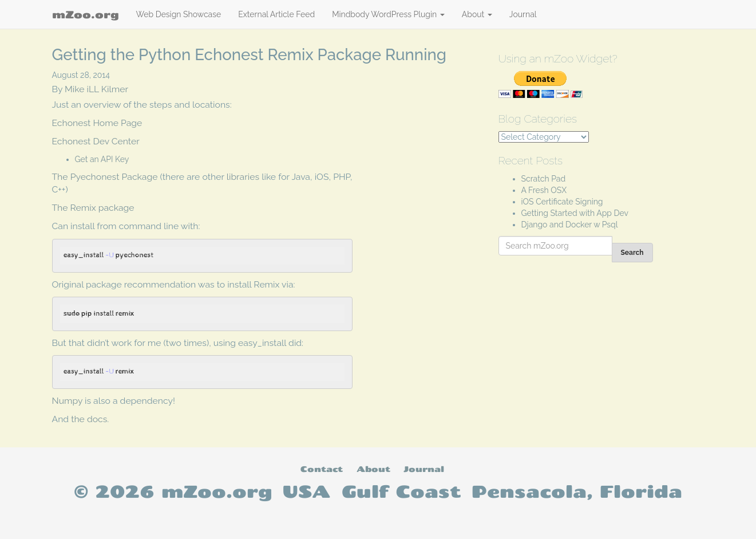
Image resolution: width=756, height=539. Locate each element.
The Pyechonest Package (105, 177)
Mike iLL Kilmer (96, 89)
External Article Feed (276, 14)
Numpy (68, 401)
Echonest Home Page (97, 123)
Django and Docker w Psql (570, 225)
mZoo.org (86, 14)
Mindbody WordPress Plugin (388, 14)
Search (632, 253)
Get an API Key (102, 159)
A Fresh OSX (544, 190)
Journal (523, 14)
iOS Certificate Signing (562, 202)
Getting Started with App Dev (575, 213)
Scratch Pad (544, 179)
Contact (322, 469)
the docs (89, 419)
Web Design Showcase (179, 14)
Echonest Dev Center (96, 141)
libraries (243, 177)
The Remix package (93, 208)
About (477, 14)
